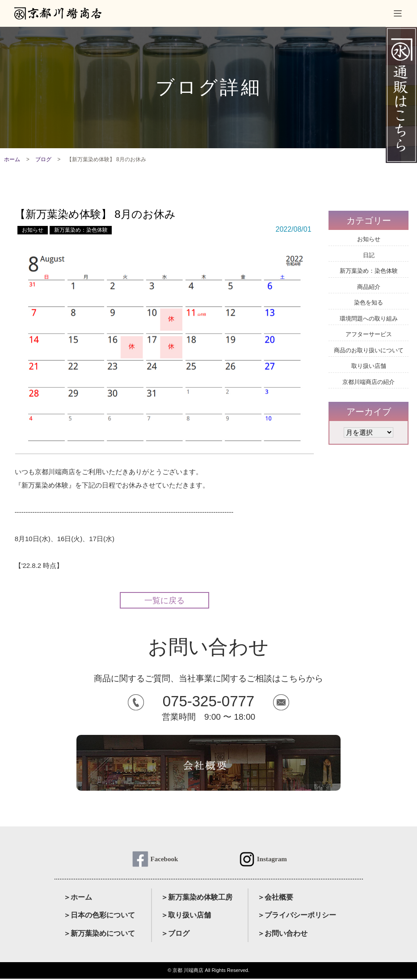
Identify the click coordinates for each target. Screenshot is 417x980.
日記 (369, 255)
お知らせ (33, 230)
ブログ (43, 159)
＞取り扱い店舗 (186, 916)
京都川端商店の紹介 (369, 382)
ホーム (12, 159)
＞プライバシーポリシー (297, 916)
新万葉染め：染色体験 (81, 230)
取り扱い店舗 (369, 366)
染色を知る (369, 302)
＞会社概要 (275, 899)
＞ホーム (78, 899)
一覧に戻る (164, 601)
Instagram (272, 859)
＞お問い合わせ (282, 935)
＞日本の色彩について (99, 916)
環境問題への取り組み (369, 319)
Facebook (164, 859)
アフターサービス (369, 334)
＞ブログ (175, 935)
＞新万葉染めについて (99, 935)
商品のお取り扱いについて (369, 350)
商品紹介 (369, 287)
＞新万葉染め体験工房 (197, 899)
